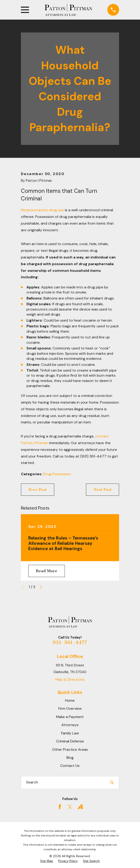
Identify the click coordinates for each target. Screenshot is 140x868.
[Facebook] (60, 807)
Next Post (103, 490)
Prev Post (38, 490)
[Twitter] (70, 807)
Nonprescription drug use (42, 210)
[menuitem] (47, 861)
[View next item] (41, 587)
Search (32, 782)
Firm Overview (70, 708)
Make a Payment (70, 717)
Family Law (70, 733)
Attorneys (70, 725)
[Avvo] (80, 807)
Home (70, 700)
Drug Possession (57, 474)
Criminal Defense (70, 741)
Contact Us (70, 766)
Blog (70, 758)
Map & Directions (70, 679)
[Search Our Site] (112, 783)
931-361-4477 (70, 642)
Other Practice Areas (70, 749)
